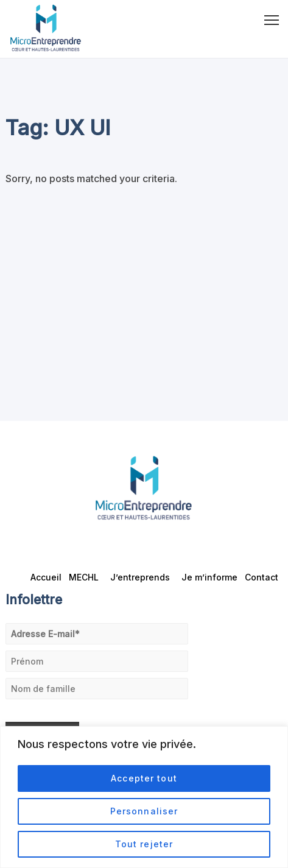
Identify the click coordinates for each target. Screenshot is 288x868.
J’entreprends (142, 577)
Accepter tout (144, 778)
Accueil (46, 577)
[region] (144, 797)
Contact (262, 577)
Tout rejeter (144, 844)
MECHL (86, 577)
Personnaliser (144, 811)
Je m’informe (209, 577)
